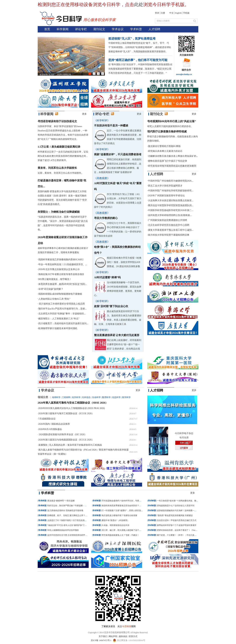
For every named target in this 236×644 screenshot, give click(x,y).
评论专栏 (81, 29)
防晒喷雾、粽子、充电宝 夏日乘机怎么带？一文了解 (70, 515)
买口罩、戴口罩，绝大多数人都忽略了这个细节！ (123, 530)
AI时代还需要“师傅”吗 (107, 277)
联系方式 (133, 636)
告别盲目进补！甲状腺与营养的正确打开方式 (177, 520)
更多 (84, 114)
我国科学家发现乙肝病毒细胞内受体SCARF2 (61, 260)
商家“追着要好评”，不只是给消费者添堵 (118, 154)
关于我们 (103, 636)
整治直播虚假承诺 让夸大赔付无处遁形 (117, 335)
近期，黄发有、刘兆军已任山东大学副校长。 (61, 173)
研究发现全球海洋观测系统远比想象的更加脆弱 (172, 166)
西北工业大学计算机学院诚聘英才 (165, 186)
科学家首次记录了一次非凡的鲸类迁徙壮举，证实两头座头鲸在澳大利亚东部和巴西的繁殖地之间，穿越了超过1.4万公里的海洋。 (63, 156)
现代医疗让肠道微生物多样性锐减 (167, 131)
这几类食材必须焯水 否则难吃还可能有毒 (65, 511)
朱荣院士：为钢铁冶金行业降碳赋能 (59, 212)
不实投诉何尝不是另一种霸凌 (111, 126)
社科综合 (86, 397)
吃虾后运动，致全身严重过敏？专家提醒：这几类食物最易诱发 (75, 506)
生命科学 (96, 397)
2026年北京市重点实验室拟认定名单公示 (59, 269)
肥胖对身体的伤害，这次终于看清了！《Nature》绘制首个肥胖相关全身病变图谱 (192, 530)
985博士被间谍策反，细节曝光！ (55, 279)
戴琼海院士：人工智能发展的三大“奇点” (59, 319)
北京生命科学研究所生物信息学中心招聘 (169, 225)
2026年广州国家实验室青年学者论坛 (166, 196)
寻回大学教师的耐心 (106, 218)
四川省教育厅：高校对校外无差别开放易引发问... (63, 323)
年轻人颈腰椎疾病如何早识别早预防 (63, 530)
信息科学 (116, 397)
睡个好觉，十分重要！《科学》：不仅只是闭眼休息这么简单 (184, 535)
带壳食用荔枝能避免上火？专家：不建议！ (120, 535)
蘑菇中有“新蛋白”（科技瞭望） (115, 520)
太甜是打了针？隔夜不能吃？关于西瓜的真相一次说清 (71, 520)
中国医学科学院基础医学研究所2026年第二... (171, 210)
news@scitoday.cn (184, 74)
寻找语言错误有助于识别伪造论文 (57, 121)
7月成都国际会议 (47, 419)
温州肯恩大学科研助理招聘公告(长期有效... (170, 215)
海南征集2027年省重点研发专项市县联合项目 (61, 274)
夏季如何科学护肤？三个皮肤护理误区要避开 (177, 525)
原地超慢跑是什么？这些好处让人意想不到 (176, 506)
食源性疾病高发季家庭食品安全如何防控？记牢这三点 (125, 506)
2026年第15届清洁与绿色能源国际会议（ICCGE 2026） (66, 440)
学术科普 (136, 29)
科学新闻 (63, 29)
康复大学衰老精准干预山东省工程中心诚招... (171, 230)
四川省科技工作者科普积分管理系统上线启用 (62, 304)
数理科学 (106, 397)
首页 (47, 29)
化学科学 (76, 397)
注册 (163, 13)
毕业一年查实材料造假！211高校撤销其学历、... (63, 264)
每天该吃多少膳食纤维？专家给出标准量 (119, 515)
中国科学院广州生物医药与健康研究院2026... (171, 181)
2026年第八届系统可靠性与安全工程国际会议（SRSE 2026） (73, 403)
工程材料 (66, 397)
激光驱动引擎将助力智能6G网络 (164, 146)
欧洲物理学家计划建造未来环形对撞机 (58, 328)
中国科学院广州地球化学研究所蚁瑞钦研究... (171, 191)
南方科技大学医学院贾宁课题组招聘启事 (169, 235)
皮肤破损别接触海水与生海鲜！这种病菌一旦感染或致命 (182, 511)
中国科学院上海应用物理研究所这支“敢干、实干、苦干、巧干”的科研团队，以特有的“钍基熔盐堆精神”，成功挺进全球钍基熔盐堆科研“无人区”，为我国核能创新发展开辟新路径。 (140, 47)
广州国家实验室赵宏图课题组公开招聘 (167, 220)
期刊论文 (99, 29)
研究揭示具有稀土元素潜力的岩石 (165, 151)
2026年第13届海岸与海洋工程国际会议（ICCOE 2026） (66, 414)
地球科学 (56, 397)
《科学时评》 (102, 120)
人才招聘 (154, 29)
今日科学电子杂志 (184, 433)
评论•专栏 (102, 114)
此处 (139, 5)
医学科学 (126, 397)
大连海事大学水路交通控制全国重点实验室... (171, 200)
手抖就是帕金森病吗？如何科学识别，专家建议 (122, 501)
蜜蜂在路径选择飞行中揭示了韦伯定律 (167, 161)
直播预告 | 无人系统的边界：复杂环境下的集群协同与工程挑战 (70, 445)
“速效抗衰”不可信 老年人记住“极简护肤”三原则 (68, 525)
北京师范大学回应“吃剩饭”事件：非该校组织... (62, 314)
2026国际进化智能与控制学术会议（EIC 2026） (63, 434)
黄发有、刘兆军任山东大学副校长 (57, 168)
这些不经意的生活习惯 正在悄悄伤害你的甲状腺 (68, 535)
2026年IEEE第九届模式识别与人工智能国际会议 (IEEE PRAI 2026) (72, 408)
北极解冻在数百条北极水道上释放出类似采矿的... (173, 156)
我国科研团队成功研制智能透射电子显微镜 (60, 294)
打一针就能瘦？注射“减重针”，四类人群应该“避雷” (124, 511)
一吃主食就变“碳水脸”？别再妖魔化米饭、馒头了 (179, 501)
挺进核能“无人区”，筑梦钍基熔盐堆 (132, 39)
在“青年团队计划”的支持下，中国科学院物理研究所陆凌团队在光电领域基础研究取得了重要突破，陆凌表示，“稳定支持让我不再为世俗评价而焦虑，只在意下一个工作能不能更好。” (140, 69)
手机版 (186, 13)
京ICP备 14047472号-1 (101, 640)
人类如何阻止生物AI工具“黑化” (54, 299)
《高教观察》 (102, 178)
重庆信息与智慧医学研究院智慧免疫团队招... (171, 205)
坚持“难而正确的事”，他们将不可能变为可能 (138, 60)
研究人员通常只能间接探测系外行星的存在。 (170, 126)
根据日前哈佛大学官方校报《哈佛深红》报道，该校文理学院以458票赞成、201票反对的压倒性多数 (124, 262)
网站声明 (113, 636)
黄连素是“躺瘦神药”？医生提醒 (61, 501)
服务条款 (123, 636)
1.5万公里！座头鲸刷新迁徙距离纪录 (59, 147)
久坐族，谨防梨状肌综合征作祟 (116, 525)
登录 (157, 13)
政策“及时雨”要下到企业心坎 (111, 306)
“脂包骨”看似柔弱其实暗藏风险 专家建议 (175, 515)
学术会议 (118, 29)
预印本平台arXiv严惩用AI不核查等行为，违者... (63, 309)
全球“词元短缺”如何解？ (51, 289)
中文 (171, 13)
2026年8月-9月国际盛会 (50, 429)
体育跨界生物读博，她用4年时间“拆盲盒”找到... (63, 284)
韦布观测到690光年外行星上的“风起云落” (172, 121)
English (178, 13)
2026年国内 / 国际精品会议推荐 (54, 424)
